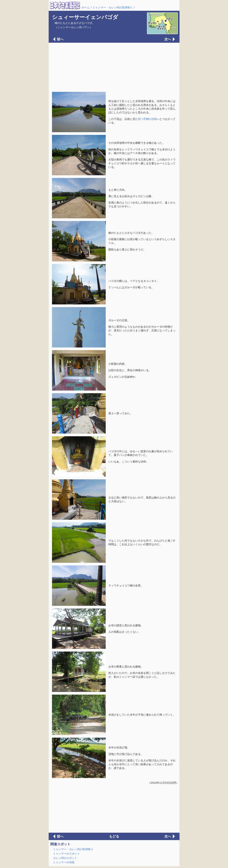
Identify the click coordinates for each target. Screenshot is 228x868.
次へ (168, 39)
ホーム (86, 7)
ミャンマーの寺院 (64, 862)
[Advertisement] (114, 67)
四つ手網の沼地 (147, 119)
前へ (60, 39)
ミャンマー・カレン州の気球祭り (113, 7)
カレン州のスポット (65, 858)
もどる (114, 836)
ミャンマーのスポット (66, 854)
